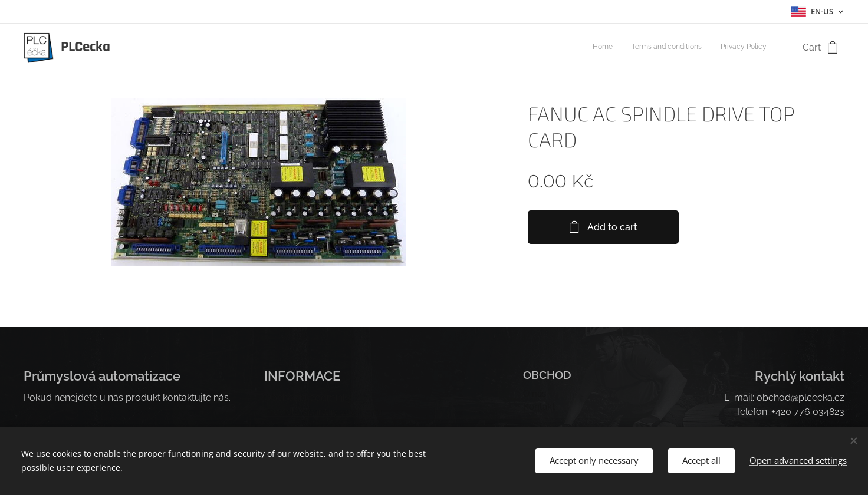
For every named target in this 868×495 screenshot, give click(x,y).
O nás (535, 394)
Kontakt (539, 407)
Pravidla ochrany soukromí (323, 412)
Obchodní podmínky (308, 397)
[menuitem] (732, 48)
